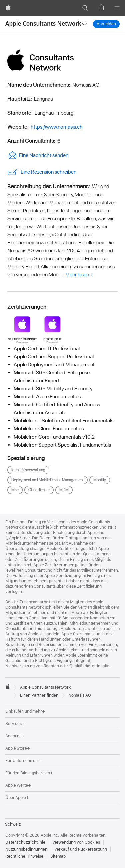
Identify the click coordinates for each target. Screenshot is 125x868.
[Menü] (117, 8)
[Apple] (8, 8)
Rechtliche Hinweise (24, 856)
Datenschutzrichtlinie (25, 842)
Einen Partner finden (39, 695)
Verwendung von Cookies (76, 842)
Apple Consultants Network (43, 24)
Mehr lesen (77, 275)
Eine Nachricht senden (38, 155)
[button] (85, 8)
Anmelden (106, 24)
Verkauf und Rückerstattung (81, 849)
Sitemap (58, 856)
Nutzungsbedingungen (26, 849)
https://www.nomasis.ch (57, 127)
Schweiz (13, 824)
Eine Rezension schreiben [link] (42, 172)
